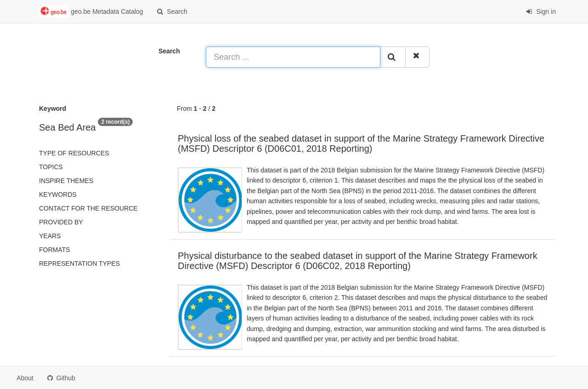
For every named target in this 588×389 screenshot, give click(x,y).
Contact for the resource (88, 208)
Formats (54, 250)
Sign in (541, 11)
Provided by (61, 222)
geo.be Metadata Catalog (91, 12)
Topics (51, 167)
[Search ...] (293, 57)
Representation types (79, 263)
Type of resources (74, 153)
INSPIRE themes (66, 181)
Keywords (58, 194)
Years (50, 236)
